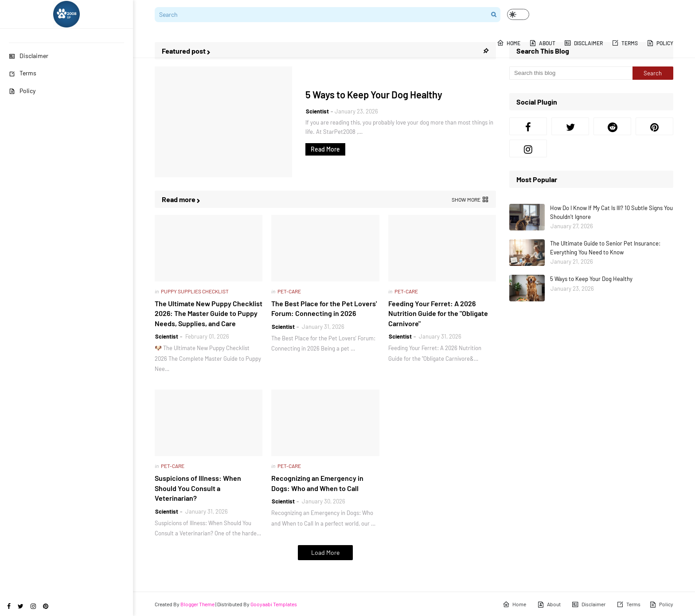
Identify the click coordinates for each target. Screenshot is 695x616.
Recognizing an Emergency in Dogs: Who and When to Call (317, 483)
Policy (22, 91)
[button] (518, 14)
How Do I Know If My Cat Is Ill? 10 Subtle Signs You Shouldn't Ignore (611, 212)
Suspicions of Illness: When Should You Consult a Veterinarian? (198, 488)
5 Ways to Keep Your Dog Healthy (374, 94)
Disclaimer (29, 56)
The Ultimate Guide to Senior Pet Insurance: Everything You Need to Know (605, 248)
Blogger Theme (197, 604)
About (549, 604)
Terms (23, 73)
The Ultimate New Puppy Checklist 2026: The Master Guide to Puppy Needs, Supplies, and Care (209, 313)
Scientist (317, 111)
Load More (325, 552)
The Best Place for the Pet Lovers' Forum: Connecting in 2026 (324, 308)
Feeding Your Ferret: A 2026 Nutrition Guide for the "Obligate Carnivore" (438, 313)
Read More (325, 149)
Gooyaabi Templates (274, 604)
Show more (466, 199)
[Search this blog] (571, 73)
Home (514, 604)
